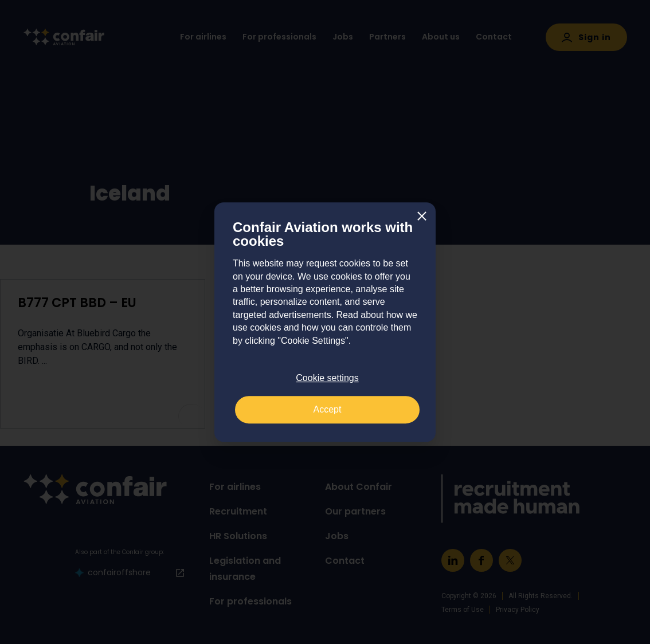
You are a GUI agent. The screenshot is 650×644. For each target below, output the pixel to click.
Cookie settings (327, 378)
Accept (328, 409)
